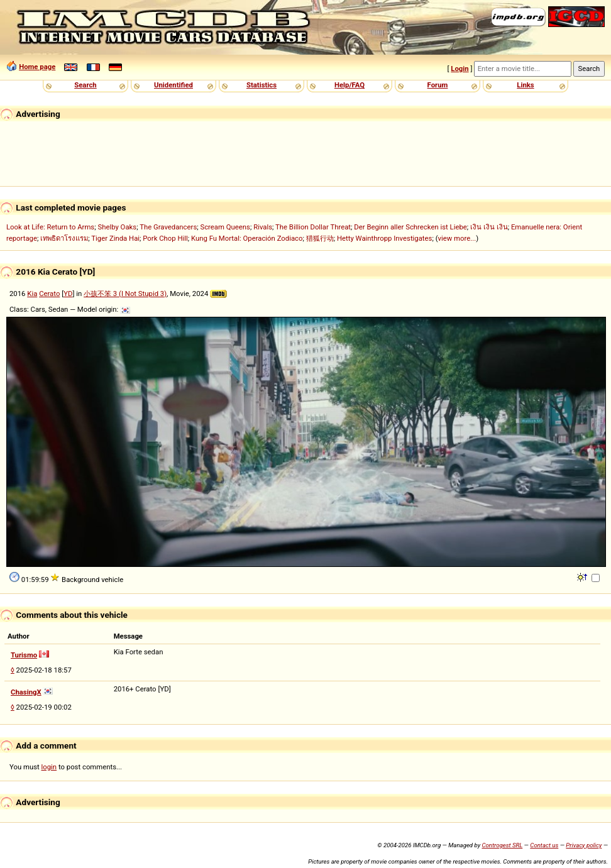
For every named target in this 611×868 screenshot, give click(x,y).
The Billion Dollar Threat (313, 227)
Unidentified (173, 85)
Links (525, 85)
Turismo (24, 655)
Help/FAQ (350, 85)
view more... (457, 238)
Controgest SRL (502, 845)
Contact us (544, 845)
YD (68, 294)
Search (85, 85)
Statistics (261, 85)
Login (460, 69)
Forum (438, 85)
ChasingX (26, 692)
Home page (37, 67)
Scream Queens (225, 227)
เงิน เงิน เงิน (489, 227)
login (49, 767)
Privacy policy (584, 845)
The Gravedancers (168, 227)
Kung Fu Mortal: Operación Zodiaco (247, 238)
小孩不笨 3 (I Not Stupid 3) (125, 294)
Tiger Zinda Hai (115, 238)
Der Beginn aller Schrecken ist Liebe (410, 227)
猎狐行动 (320, 238)
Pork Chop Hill (165, 238)
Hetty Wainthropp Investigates (385, 238)
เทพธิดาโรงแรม (64, 238)
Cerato (49, 294)
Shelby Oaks (117, 227)
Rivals (263, 227)
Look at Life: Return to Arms (50, 227)
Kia (32, 294)
